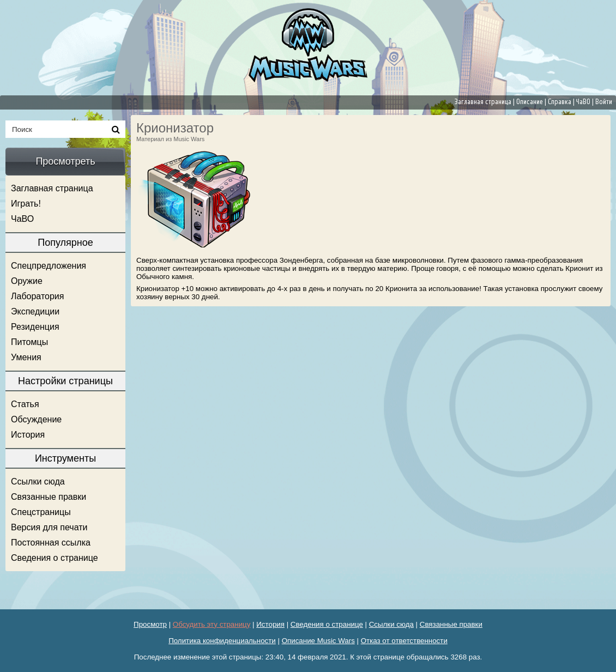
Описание (530, 102)
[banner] (308, 45)
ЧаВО (583, 102)
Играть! (26, 204)
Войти (604, 102)
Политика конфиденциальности (222, 641)
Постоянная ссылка (51, 543)
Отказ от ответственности (404, 641)
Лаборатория (37, 296)
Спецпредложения (49, 266)
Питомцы (29, 342)
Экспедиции (35, 311)
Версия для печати (49, 527)
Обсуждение (36, 419)
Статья (25, 404)
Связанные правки (49, 497)
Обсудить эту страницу (212, 624)
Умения (26, 357)
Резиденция (35, 327)
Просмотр (150, 624)
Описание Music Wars (318, 641)
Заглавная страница (483, 102)
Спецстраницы (41, 512)
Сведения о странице (55, 558)
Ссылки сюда (38, 482)
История (28, 435)
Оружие (27, 281)
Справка (560, 102)
